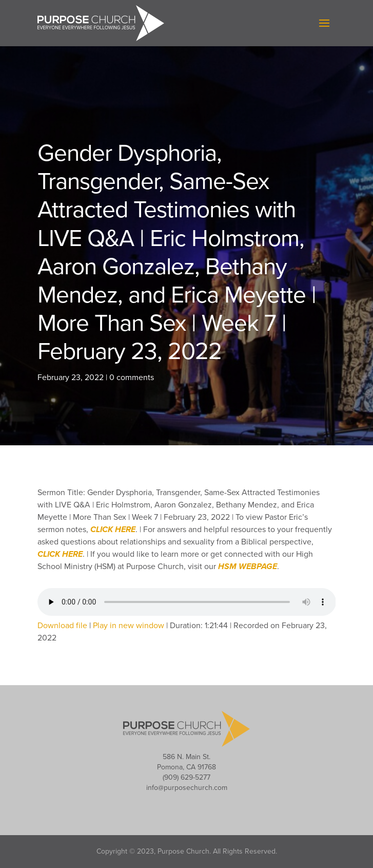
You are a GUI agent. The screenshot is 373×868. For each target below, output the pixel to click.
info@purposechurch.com (187, 788)
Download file (62, 626)
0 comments (132, 378)
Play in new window (129, 626)
